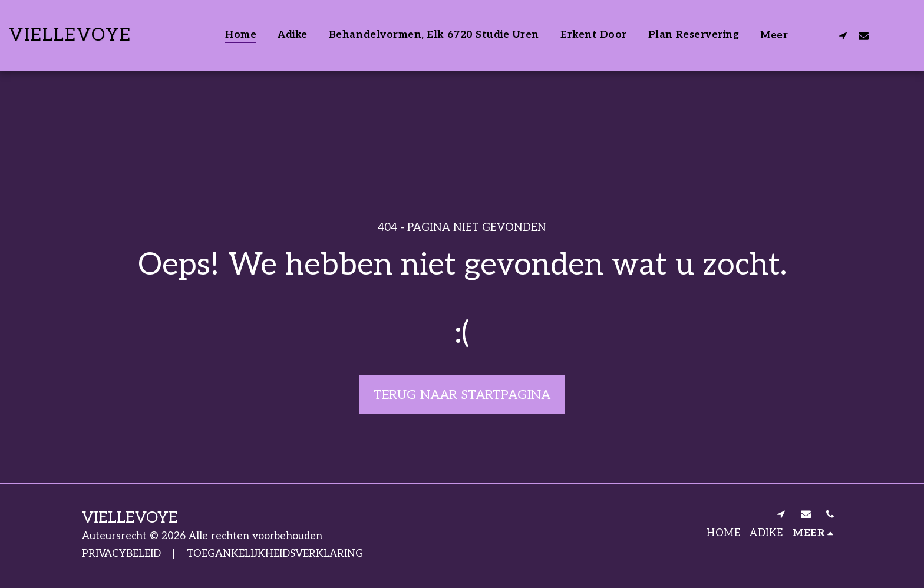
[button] (843, 35)
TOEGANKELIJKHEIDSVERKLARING (275, 554)
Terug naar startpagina (462, 395)
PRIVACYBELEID (121, 554)
